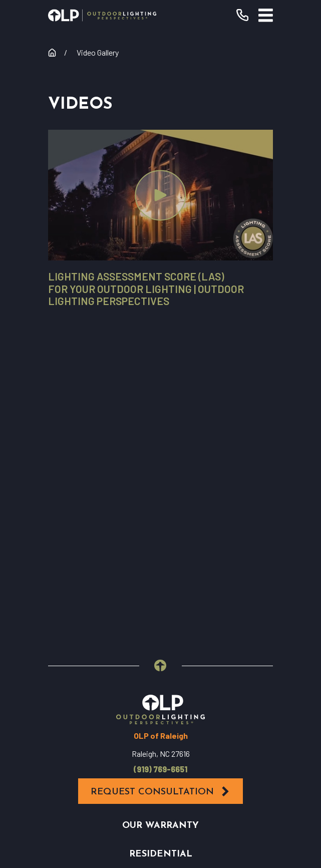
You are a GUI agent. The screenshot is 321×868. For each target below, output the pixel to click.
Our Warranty (160, 505)
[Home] (102, 15)
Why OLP (161, 590)
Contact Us (160, 619)
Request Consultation (160, 471)
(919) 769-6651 (160, 448)
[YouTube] (134, 685)
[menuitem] (160, 760)
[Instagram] (161, 685)
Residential (161, 533)
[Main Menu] (266, 15)
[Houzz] (188, 685)
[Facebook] (107, 685)
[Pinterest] (215, 685)
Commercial (160, 562)
